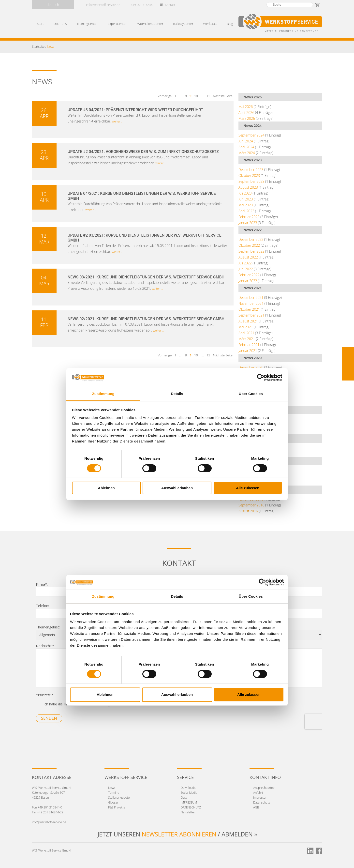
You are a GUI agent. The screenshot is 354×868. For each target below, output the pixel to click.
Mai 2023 (246, 205)
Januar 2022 (248, 281)
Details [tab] (177, 394)
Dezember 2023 (251, 170)
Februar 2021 (249, 345)
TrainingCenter (87, 24)
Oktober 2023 (249, 175)
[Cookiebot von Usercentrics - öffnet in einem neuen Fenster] (261, 378)
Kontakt (170, 5)
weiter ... (118, 121)
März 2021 (247, 339)
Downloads (188, 788)
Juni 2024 (246, 141)
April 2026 (246, 113)
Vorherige (165, 96)
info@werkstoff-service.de (103, 5)
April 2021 (246, 333)
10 (196, 96)
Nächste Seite (223, 96)
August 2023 (248, 187)
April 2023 (246, 211)
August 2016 (248, 511)
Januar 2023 (248, 223)
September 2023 (251, 181)
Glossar (113, 802)
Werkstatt (210, 24)
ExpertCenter (117, 24)
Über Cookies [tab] (251, 394)
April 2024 (246, 147)
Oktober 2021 (249, 309)
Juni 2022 (246, 269)
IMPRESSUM (189, 802)
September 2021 (251, 315)
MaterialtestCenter (150, 24)
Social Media (189, 793)
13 (208, 96)
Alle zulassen (248, 488)
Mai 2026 (246, 107)
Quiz (184, 798)
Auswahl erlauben (177, 488)
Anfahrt (258, 793)
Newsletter (188, 812)
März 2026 (247, 118)
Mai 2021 (246, 327)
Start (40, 24)
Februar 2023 (249, 217)
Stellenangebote (119, 798)
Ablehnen (106, 488)
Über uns (60, 24)
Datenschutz (262, 802)
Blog (230, 24)
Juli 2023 (245, 193)
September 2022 (251, 251)
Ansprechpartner (265, 788)
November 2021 (251, 303)
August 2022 (248, 257)
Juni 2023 (246, 199)
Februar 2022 (249, 275)
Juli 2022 (245, 263)
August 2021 (248, 321)
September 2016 (251, 505)
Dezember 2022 (251, 239)
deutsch (53, 5)
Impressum (261, 798)
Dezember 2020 (251, 367)
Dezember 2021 (251, 297)
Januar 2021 (248, 351)
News (112, 788)
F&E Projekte (117, 807)
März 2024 (247, 153)
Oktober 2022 (249, 245)
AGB (256, 807)
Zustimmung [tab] (103, 394)
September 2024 (251, 135)
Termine (114, 793)
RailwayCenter (183, 24)
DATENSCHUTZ (191, 807)
